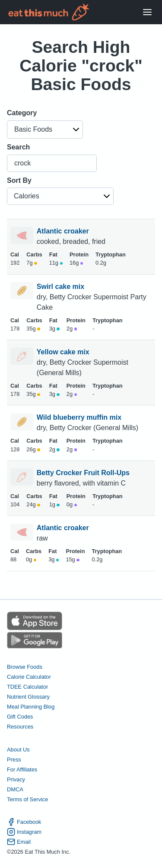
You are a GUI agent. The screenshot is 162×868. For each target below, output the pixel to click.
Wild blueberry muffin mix (80, 417)
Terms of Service (27, 799)
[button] (45, 130)
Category (22, 113)
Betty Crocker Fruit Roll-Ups (84, 473)
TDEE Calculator (27, 687)
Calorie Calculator (29, 677)
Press (14, 759)
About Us (18, 750)
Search (18, 147)
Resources (20, 727)
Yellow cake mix (64, 352)
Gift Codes (20, 717)
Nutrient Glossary (28, 697)
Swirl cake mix (62, 287)
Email (19, 842)
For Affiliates (22, 769)
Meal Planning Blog (31, 707)
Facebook (24, 822)
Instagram (24, 832)
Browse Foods (25, 667)
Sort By (19, 180)
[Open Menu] (147, 12)
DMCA (15, 789)
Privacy (16, 779)
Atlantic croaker (64, 231)
